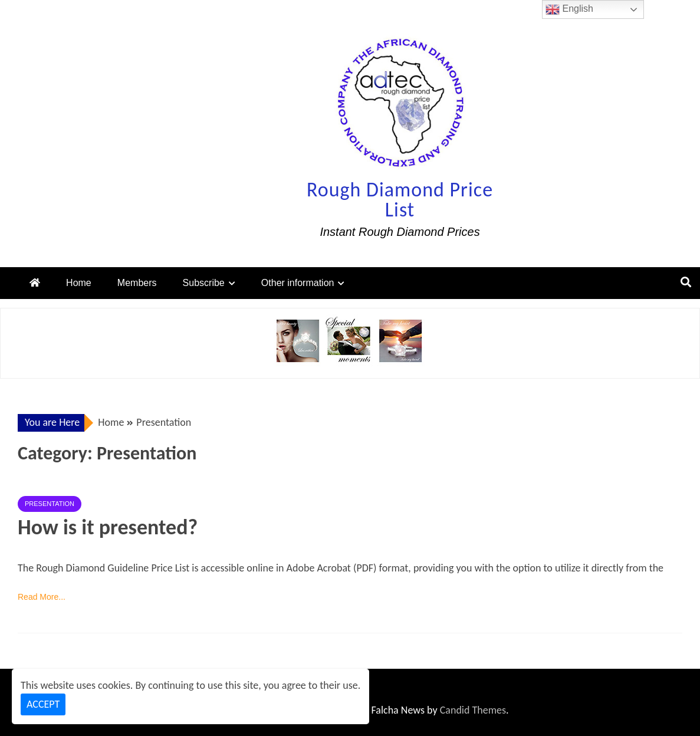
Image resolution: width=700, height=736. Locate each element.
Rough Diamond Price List (400, 200)
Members (137, 283)
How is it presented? (108, 527)
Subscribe (204, 283)
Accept (43, 704)
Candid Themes (473, 710)
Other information (298, 283)
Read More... (42, 597)
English (569, 9)
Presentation (50, 504)
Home (79, 283)
